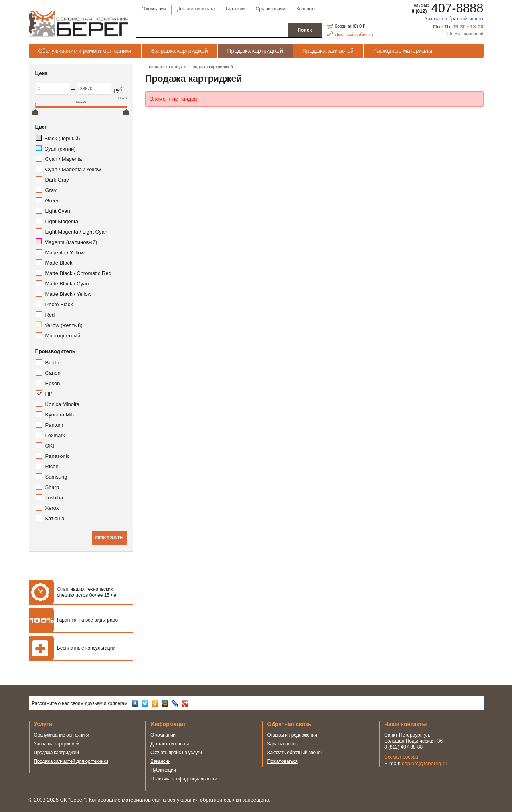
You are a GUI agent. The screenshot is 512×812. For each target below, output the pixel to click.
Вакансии (160, 761)
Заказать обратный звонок (454, 19)
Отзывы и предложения (292, 735)
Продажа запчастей (328, 51)
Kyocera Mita (61, 415)
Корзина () (346, 26)
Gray (51, 190)
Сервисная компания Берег (79, 24)
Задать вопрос (283, 744)
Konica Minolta (62, 404)
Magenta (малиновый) (71, 242)
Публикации (163, 770)
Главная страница (164, 67)
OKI (50, 446)
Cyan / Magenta (64, 159)
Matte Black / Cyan (67, 284)
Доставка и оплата (196, 9)
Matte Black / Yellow (69, 294)
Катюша (55, 518)
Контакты (306, 9)
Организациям (271, 9)
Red (50, 315)
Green (53, 201)
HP (49, 394)
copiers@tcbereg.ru (425, 763)
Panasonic (58, 456)
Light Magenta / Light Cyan (76, 232)
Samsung (56, 477)
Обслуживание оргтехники (62, 735)
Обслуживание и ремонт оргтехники (85, 51)
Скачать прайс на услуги (176, 753)
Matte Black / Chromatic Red (78, 273)
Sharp (52, 487)
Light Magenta (62, 221)
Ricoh (52, 466)
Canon (53, 373)
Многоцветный (63, 336)
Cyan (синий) (60, 149)
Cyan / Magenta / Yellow (73, 169)
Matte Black (59, 263)
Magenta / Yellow (65, 253)
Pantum (54, 425)
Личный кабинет (354, 35)
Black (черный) (62, 138)
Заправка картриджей (180, 51)
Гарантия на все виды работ (89, 620)
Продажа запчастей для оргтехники (71, 761)
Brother (54, 363)
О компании (154, 9)
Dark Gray (57, 180)
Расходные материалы (403, 51)
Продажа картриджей (255, 51)
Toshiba (54, 498)
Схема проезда (401, 757)
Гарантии (235, 9)
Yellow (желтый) (64, 325)
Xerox (52, 508)
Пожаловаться (283, 761)
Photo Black (59, 304)
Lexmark (55, 435)
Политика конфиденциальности (184, 779)
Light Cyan (58, 211)
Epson (53, 383)
